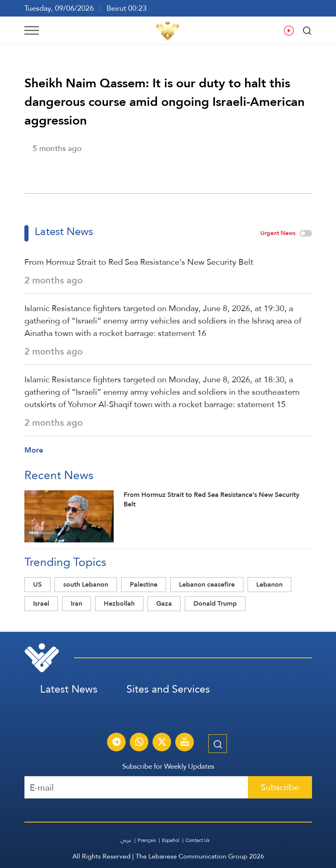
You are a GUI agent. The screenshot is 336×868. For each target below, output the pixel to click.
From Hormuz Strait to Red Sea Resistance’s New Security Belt (139, 262)
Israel (41, 603)
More (34, 450)
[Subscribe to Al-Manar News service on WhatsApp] (139, 743)
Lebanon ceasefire (207, 584)
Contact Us (198, 840)
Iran (76, 603)
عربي (126, 840)
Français (147, 840)
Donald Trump (215, 603)
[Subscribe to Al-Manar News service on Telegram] (117, 743)
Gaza (164, 603)
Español (171, 840)
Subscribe (280, 787)
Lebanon (269, 584)
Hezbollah (119, 603)
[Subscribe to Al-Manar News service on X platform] (162, 743)
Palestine (144, 584)
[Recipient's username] (136, 787)
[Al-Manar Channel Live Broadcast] (185, 743)
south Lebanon (86, 584)
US (37, 584)
